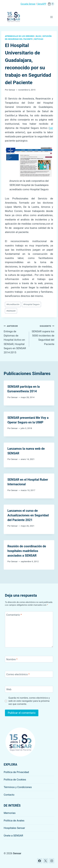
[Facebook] (40, 861)
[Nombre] (29, 659)
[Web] (29, 689)
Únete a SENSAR (13, 836)
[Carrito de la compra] (51, 4)
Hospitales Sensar (14, 828)
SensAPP (42, 4)
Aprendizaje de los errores (20, 36)
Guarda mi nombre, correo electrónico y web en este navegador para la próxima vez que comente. (29, 701)
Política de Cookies (15, 780)
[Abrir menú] (51, 17)
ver (51, 128)
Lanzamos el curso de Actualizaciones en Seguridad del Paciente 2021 (28, 515)
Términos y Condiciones (18, 787)
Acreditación (13, 304)
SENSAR (11, 311)
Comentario (14, 615)
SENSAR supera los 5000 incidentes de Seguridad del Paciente (43, 335)
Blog (39, 36)
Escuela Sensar (28, 4)
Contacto (9, 795)
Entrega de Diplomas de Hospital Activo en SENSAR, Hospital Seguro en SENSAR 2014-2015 (15, 339)
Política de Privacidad (16, 772)
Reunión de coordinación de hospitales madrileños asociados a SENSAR (27, 551)
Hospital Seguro (31, 304)
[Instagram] (52, 861)
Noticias (39, 39)
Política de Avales (14, 821)
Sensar (12, 90)
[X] (46, 861)
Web (9, 689)
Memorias (10, 813)
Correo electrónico (18, 674)
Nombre (12, 659)
